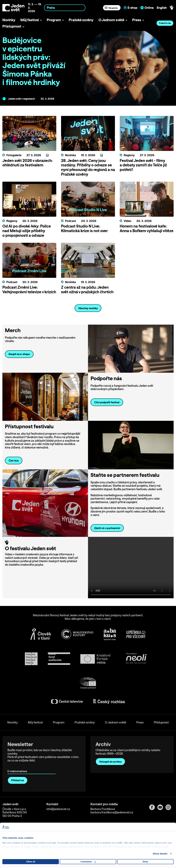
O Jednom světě (111, 20)
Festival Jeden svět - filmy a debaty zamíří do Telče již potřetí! (143, 165)
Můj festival (30, 20)
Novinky (9, 20)
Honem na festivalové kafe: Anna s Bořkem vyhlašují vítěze (147, 229)
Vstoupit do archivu (110, 776)
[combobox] (65, 8)
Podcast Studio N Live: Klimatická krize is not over (84, 229)
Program (54, 20)
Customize (88, 862)
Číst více (14, 474)
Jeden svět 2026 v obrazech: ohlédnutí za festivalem (27, 163)
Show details (160, 854)
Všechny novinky (88, 322)
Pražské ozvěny (81, 20)
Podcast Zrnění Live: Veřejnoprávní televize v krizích (29, 294)
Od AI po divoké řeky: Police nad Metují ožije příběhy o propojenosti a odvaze (27, 231)
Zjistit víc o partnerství (107, 542)
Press (137, 20)
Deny (145, 862)
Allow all (31, 862)
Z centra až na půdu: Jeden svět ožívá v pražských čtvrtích (87, 294)
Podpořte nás (165, 23)
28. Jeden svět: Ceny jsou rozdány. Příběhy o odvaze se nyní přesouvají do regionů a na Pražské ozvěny (88, 167)
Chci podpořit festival (107, 416)
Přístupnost (12, 26)
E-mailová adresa (18, 781)
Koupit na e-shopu (19, 368)
